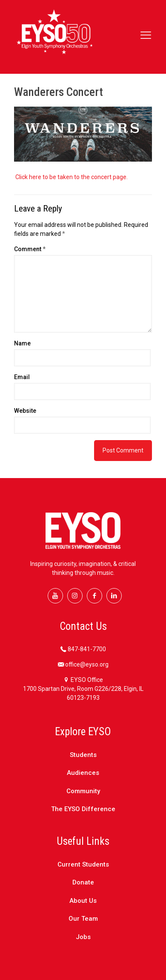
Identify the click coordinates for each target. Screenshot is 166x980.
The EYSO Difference (83, 809)
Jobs (83, 937)
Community (83, 791)
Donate (83, 882)
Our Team (83, 919)
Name (22, 343)
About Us (83, 901)
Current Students (83, 864)
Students (83, 755)
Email (22, 377)
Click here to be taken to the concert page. (72, 177)
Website (25, 411)
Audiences (83, 773)
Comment (30, 249)
